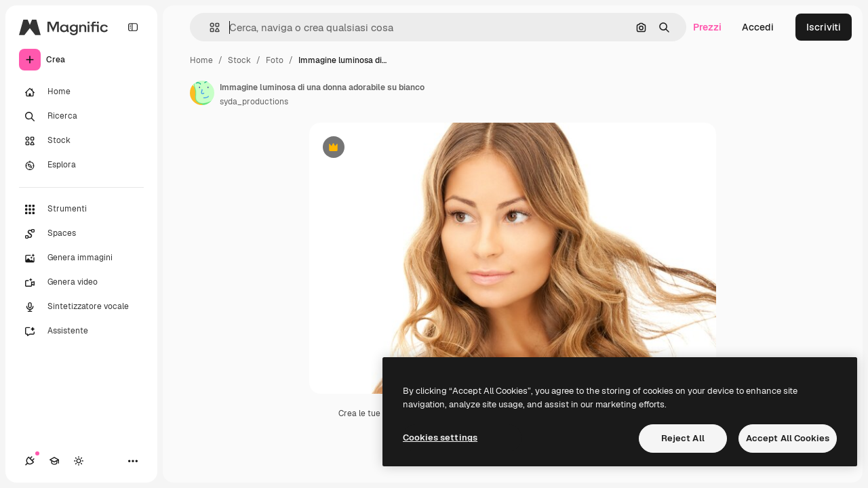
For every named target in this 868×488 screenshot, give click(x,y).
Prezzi (707, 27)
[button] (209, 27)
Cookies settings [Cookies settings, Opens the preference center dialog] (440, 438)
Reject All (683, 438)
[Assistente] (81, 331)
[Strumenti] (81, 209)
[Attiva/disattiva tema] (79, 461)
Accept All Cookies (788, 438)
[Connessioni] (30, 461)
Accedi (758, 27)
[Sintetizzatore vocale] (81, 307)
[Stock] (81, 141)
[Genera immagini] (81, 258)
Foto (275, 60)
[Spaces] (81, 234)
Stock (239, 60)
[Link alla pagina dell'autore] (202, 93)
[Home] (81, 92)
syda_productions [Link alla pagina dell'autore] (254, 102)
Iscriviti (824, 27)
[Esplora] (81, 165)
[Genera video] (81, 283)
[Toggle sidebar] (133, 27)
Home (201, 60)
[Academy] (54, 461)
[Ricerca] (81, 117)
